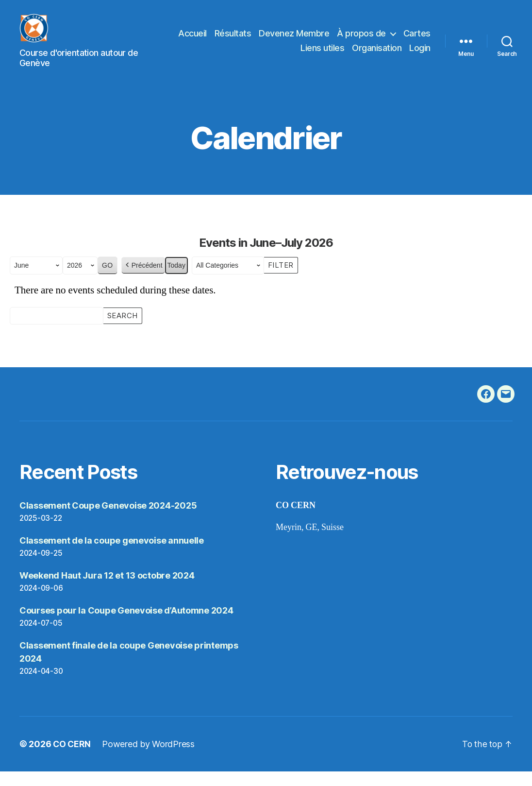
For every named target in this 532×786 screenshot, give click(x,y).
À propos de (396, 41)
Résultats (268, 41)
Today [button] (176, 280)
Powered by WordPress (150, 759)
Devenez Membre (329, 41)
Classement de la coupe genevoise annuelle (112, 555)
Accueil (227, 41)
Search (122, 329)
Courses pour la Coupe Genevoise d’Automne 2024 (126, 625)
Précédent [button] (143, 280)
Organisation (377, 55)
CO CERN (72, 759)
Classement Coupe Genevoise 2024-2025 (108, 520)
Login (420, 55)
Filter (283, 279)
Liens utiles (322, 55)
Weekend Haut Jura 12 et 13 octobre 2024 (107, 590)
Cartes (279, 55)
